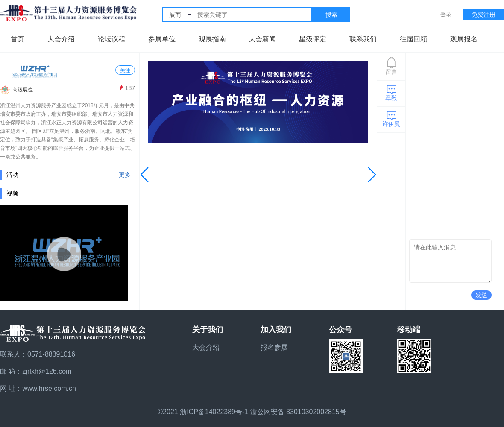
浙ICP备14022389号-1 (214, 412)
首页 (18, 39)
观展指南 (212, 39)
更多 (125, 175)
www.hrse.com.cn (49, 388)
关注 (125, 70)
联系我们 (363, 39)
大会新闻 (262, 39)
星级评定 (313, 39)
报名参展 (274, 347)
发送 (481, 295)
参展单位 (162, 39)
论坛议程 (111, 39)
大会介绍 (61, 39)
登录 (446, 14)
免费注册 (483, 15)
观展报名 (464, 39)
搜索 (331, 15)
